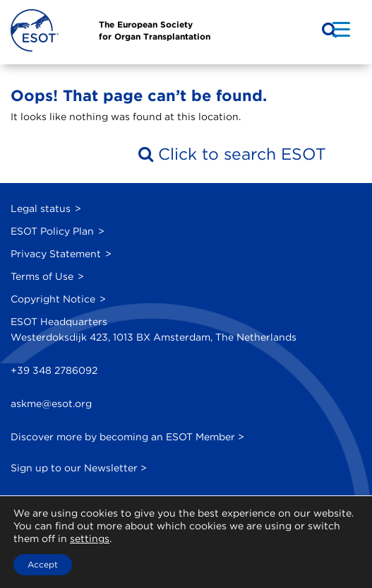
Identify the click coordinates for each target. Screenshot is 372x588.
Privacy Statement (56, 254)
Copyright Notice (53, 299)
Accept (43, 564)
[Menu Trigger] (341, 29)
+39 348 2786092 (54, 370)
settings (90, 539)
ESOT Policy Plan (52, 231)
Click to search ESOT (232, 154)
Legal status (41, 208)
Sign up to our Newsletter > (79, 468)
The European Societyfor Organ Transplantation (155, 30)
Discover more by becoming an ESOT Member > (127, 437)
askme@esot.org (51, 404)
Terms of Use (42, 276)
